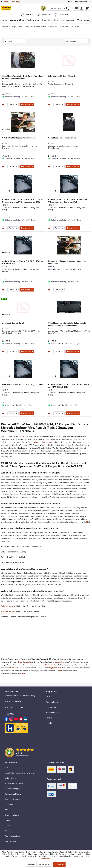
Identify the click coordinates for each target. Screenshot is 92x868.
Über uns (8, 831)
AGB (6, 768)
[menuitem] (58, 8)
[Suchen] (67, 8)
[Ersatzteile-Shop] (50, 20)
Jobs (6, 810)
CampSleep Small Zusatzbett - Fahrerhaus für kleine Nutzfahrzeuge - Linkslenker (68, 324)
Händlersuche (51, 707)
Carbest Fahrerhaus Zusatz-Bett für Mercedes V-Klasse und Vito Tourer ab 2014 (68, 201)
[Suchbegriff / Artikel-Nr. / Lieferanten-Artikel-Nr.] (58, 8)
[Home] (4, 20)
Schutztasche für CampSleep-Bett (63, 76)
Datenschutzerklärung (13, 794)
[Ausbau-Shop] (33, 20)
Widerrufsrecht (10, 841)
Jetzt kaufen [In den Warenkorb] (27, 104)
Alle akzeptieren (44, 864)
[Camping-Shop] (17, 20)
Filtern (9, 41)
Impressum (9, 804)
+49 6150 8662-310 (15, 701)
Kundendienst (50, 665)
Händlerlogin (16, 2)
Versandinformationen (13, 836)
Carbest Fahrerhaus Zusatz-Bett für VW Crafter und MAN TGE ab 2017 (69, 386)
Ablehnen (32, 864)
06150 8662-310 (16, 668)
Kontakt (7, 2)
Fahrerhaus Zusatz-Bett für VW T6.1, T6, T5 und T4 (23, 386)
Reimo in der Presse (12, 815)
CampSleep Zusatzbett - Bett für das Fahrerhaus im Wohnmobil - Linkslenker (23, 77)
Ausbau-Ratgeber (11, 778)
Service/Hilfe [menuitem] (81, 2)
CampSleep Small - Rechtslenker (62, 138)
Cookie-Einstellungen (12, 789)
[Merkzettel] (76, 8)
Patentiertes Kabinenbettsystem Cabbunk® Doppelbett (67, 262)
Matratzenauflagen (8, 611)
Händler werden (52, 713)
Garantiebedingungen (12, 799)
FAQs (48, 697)
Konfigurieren (59, 864)
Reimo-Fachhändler (24, 662)
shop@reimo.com (55, 668)
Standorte (8, 826)
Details (13, 104)
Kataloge (49, 718)
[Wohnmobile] (83, 20)
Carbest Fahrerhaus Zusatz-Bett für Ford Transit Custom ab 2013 (23, 262)
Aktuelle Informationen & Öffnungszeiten (20, 773)
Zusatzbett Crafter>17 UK (13, 323)
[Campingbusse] (68, 20)
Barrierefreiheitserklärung (14, 783)
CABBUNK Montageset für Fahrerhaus (19, 138)
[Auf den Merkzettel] (3, 105)
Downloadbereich (53, 702)
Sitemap (8, 820)
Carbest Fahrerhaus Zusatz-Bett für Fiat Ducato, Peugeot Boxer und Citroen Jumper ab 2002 (23, 201)
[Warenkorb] (87, 8)
